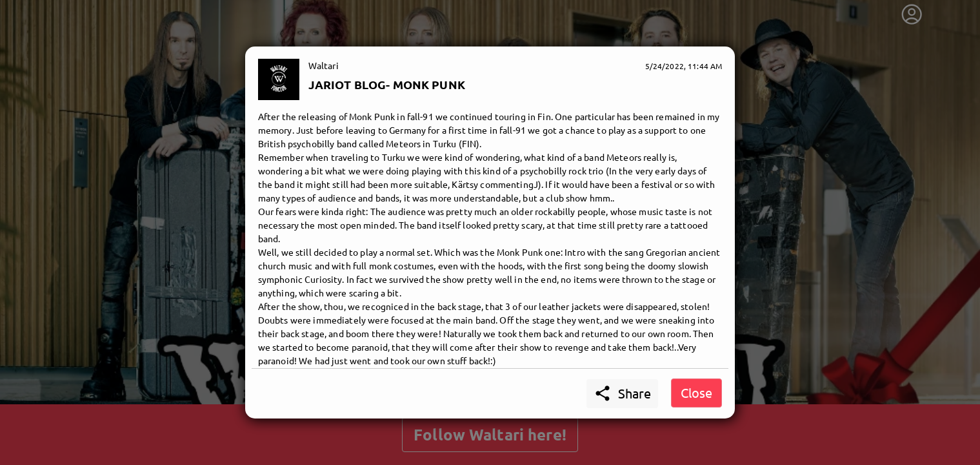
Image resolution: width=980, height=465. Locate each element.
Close (696, 392)
